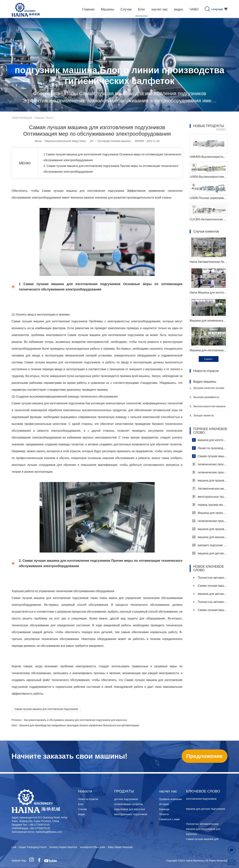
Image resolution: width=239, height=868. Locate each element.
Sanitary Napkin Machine (63, 847)
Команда (164, 809)
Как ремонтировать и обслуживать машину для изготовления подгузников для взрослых (76, 720)
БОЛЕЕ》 (222, 129)
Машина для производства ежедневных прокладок (210, 513)
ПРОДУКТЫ (124, 791)
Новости (85, 791)
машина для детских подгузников (210, 553)
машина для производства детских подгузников (210, 529)
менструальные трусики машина (210, 497)
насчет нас (168, 791)
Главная (39, 118)
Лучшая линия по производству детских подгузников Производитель (206, 417)
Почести (164, 814)
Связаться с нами (169, 819)
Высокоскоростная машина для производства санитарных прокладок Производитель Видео (208, 408)
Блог (49, 118)
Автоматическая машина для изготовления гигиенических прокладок (210, 488)
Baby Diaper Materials (120, 847)
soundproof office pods (93, 847)
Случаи (83, 809)
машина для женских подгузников (210, 537)
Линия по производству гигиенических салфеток (210, 448)
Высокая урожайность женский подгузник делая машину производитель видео (207, 399)
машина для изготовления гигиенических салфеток (210, 440)
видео (82, 814)
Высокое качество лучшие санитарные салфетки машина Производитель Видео (208, 389)
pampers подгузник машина (210, 545)
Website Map (19, 861)
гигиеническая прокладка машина (210, 521)
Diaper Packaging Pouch (33, 847)
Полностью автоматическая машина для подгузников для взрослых (210, 578)
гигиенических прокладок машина (210, 464)
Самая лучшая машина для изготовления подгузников (46, 709)
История (164, 804)
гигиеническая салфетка (128, 804)
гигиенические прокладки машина (210, 472)
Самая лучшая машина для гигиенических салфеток (210, 456)
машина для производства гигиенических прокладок (210, 480)
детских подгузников (126, 799)
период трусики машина (210, 505)
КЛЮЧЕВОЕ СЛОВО (203, 791)
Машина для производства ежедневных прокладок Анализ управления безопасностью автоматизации (79, 725)
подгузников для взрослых (130, 809)
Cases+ (209, 359)
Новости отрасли (88, 799)
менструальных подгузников (131, 814)
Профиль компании (171, 799)
